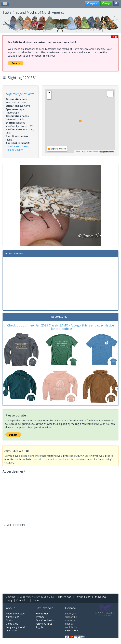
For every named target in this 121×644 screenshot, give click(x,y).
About (10, 608)
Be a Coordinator (45, 620)
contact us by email (44, 459)
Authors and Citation (13, 619)
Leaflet (78, 151)
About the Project (16, 614)
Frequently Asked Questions (15, 629)
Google (95, 151)
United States (13, 146)
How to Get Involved (42, 615)
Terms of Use (64, 597)
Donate (37, 600)
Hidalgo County (14, 150)
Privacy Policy (83, 597)
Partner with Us (44, 624)
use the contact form (70, 459)
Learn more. (72, 630)
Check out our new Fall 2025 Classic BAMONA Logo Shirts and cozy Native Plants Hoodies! (61, 327)
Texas (25, 146)
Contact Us (22, 600)
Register (40, 627)
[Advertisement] (60, 283)
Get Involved (44, 608)
